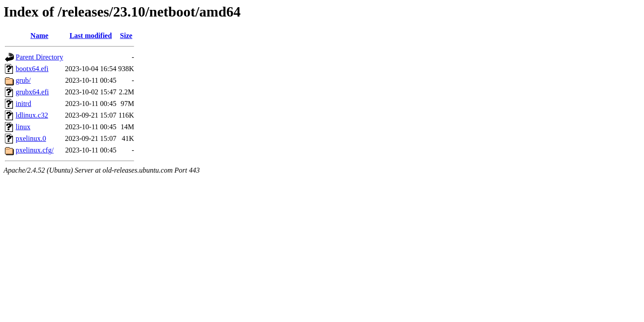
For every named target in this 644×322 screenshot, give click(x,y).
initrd (23, 104)
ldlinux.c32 (32, 115)
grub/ (23, 80)
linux (23, 127)
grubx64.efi (32, 92)
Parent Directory (39, 57)
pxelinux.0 (31, 138)
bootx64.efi (32, 69)
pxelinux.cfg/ (35, 150)
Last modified (91, 36)
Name (39, 36)
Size (126, 36)
